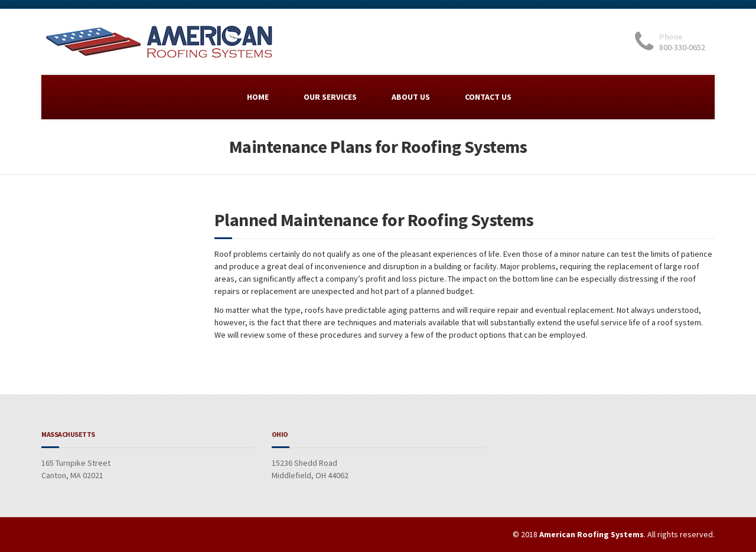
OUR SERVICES (330, 97)
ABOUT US (411, 97)
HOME (258, 97)
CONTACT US (488, 97)
